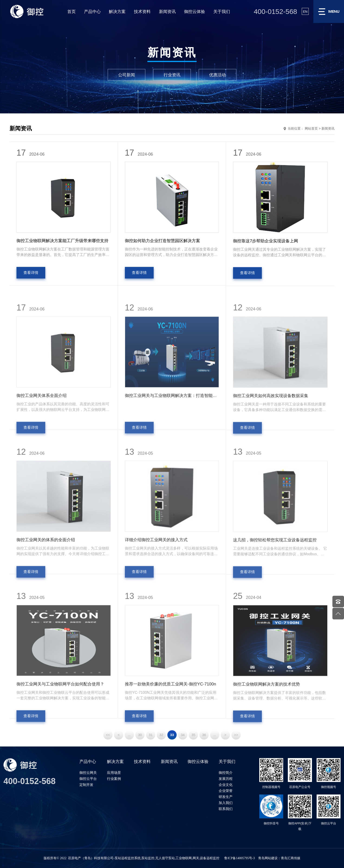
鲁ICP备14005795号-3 (239, 858)
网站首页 (311, 128)
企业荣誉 (226, 791)
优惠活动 (217, 75)
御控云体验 (195, 12)
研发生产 (226, 797)
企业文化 (226, 785)
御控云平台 (88, 779)
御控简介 (226, 773)
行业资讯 (172, 75)
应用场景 (114, 773)
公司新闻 (127, 75)
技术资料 (142, 12)
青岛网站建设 (268, 858)
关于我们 (222, 12)
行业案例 (114, 779)
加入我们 (226, 803)
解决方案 (117, 12)
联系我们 (226, 809)
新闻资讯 (167, 12)
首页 (71, 12)
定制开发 (86, 785)
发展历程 (226, 779)
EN (305, 12)
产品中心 (92, 12)
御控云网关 (88, 773)
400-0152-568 (275, 11)
